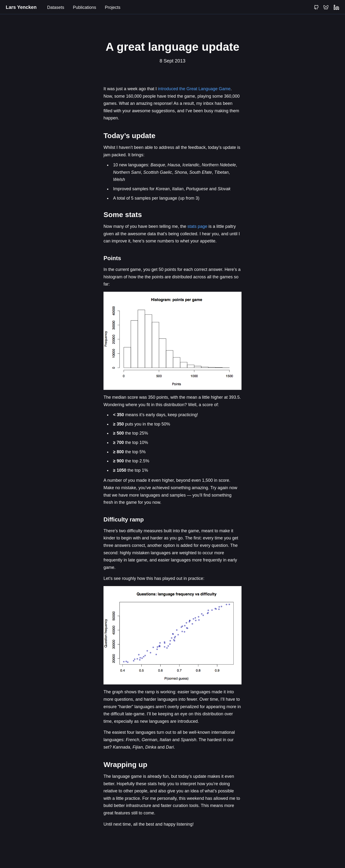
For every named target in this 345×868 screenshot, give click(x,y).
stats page (197, 226)
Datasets (56, 7)
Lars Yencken (21, 7)
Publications (84, 7)
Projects (112, 7)
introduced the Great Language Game (194, 89)
